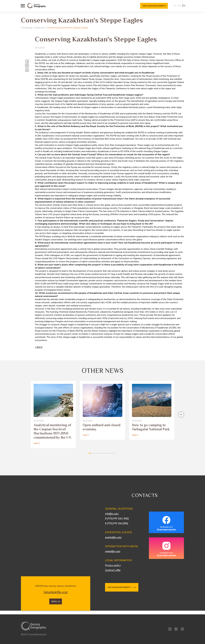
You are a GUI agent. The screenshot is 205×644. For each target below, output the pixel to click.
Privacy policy (113, 569)
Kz (173, 7)
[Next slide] (180, 418)
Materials (40, 28)
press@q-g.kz (113, 555)
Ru (177, 7)
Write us (56, 604)
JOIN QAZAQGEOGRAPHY (124, 591)
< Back (39, 350)
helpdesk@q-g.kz (56, 596)
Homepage (27, 28)
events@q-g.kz (113, 541)
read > (37, 447)
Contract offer (113, 573)
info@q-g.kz (112, 517)
